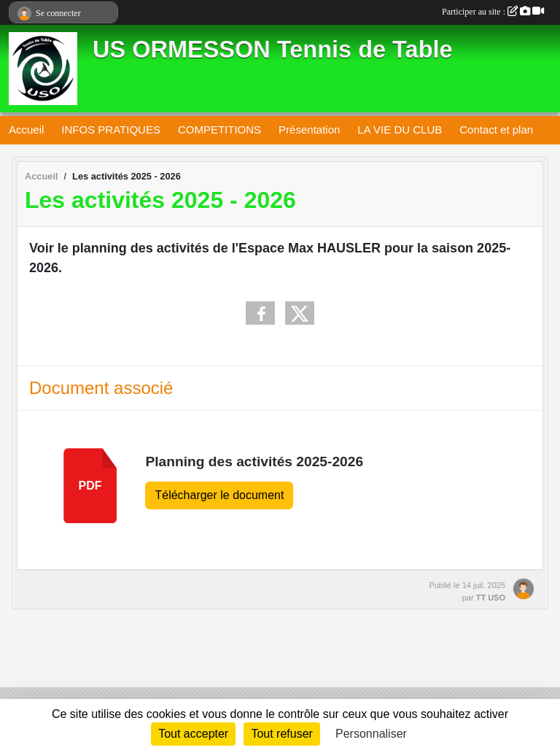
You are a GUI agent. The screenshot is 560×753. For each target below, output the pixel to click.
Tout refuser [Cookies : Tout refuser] (281, 734)
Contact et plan (496, 130)
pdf (90, 486)
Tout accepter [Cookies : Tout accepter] (193, 734)
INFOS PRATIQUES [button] (111, 130)
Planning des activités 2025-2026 (254, 462)
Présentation (309, 130)
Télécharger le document (219, 495)
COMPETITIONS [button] (219, 130)
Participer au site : (493, 12)
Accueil (26, 130)
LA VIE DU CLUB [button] (400, 130)
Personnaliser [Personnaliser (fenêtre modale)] (371, 734)
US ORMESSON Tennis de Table (273, 50)
